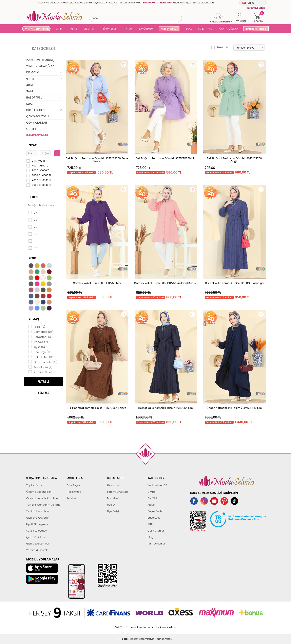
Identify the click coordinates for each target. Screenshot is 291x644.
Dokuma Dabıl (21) (43, 362)
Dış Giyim (153, 498)
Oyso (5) (37, 347)
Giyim (151, 492)
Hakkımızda (74, 492)
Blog (150, 537)
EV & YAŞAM (206, 29)
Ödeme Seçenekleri (39, 492)
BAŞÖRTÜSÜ (146, 29)
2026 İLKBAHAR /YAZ (40, 66)
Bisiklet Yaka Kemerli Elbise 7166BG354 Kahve (97, 408)
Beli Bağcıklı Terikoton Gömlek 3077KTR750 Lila (166, 158)
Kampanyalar (156, 544)
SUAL (188, 29)
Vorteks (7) (38, 342)
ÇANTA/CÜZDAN (229, 29)
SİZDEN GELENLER (256, 29)
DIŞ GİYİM (89, 29)
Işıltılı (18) (37, 326)
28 (33, 220)
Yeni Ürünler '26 (157, 485)
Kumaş (34, 319)
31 (32, 241)
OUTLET (31, 129)
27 (33, 213)
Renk (32, 258)
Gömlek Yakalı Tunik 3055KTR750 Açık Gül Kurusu (166, 283)
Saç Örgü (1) (39, 352)
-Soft (123, 625)
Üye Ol (111, 505)
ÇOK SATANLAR (37, 123)
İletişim (71, 498)
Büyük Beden (156, 511)
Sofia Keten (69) (42, 357)
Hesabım (113, 485)
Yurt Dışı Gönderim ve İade (43, 505)
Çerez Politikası (36, 537)
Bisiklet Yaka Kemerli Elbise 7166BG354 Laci (166, 408)
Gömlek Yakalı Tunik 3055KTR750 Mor (97, 283)
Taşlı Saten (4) (40, 367)
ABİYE (74, 29)
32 (33, 248)
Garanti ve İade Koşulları (42, 498)
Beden (33, 197)
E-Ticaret (133, 625)
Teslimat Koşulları (37, 511)
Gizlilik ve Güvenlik (38, 518)
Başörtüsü (154, 518)
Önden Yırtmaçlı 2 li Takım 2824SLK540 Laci (235, 408)
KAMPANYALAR (37, 135)
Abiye (151, 505)
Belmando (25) (41, 332)
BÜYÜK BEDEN (110, 29)
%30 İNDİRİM (169, 29)
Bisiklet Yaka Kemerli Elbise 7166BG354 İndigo (235, 283)
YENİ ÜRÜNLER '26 (38, 29)
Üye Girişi (113, 511)
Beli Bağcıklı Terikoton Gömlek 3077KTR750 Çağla (234, 160)
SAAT (129, 29)
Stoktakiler (220, 48)
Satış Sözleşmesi (37, 531)
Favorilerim (114, 498)
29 (33, 227)
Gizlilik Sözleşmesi (37, 544)
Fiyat (33, 145)
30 (33, 234)
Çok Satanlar (156, 531)
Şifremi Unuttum (118, 492)
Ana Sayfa (73, 485)
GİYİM (59, 29)
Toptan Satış (34, 485)
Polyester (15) (40, 337)
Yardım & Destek (37, 550)
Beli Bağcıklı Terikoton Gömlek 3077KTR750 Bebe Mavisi (97, 160)
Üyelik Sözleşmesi (37, 524)
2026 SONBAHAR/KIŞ (40, 60)
